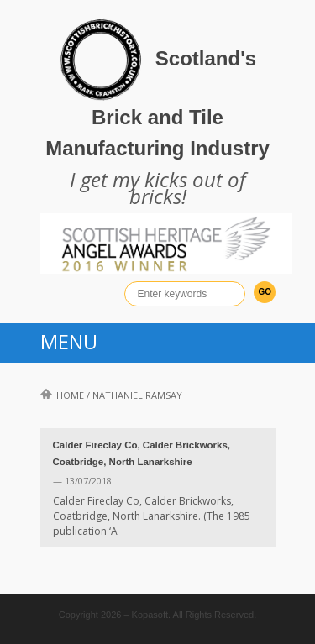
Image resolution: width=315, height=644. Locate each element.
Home (62, 395)
